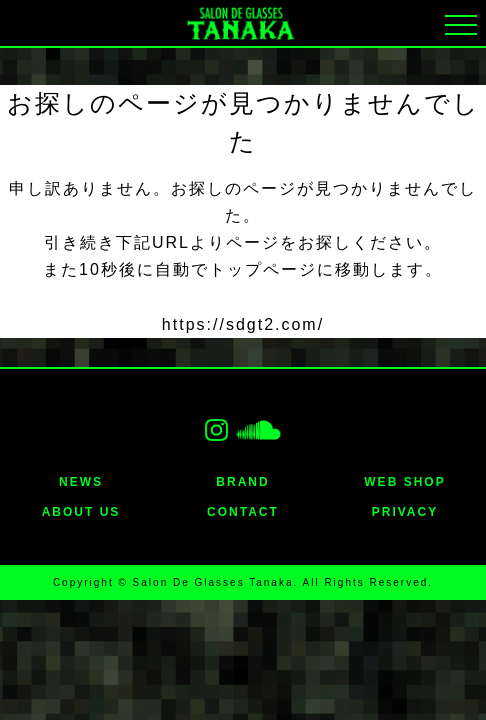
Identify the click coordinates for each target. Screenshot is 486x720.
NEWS (81, 482)
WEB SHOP (404, 482)
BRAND (242, 482)
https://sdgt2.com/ (243, 324)
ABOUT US (81, 512)
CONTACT (243, 512)
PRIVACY (405, 512)
